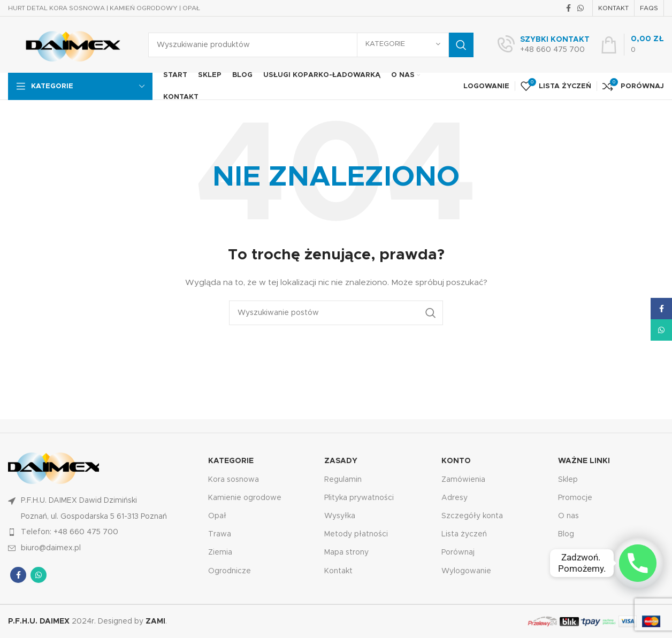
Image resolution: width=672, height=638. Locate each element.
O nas (568, 516)
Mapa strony (346, 552)
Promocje (575, 498)
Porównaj (458, 552)
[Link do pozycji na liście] (103, 532)
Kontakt (338, 571)
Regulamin (343, 480)
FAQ (566, 552)
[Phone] (638, 563)
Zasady (341, 461)
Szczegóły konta (472, 516)
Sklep (568, 480)
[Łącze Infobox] (544, 45)
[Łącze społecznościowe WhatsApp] (581, 8)
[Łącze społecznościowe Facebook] (568, 8)
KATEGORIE (231, 461)
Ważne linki (584, 461)
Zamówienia (463, 480)
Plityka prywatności (359, 498)
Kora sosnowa (234, 480)
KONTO (456, 461)
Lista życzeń (464, 534)
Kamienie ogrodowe (245, 498)
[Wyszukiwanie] (311, 45)
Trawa (220, 534)
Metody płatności (356, 534)
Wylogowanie (466, 571)
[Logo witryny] (70, 44)
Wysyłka (340, 516)
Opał (217, 516)
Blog (566, 534)
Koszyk (571, 571)
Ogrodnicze (230, 571)
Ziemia (220, 552)
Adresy (455, 498)
